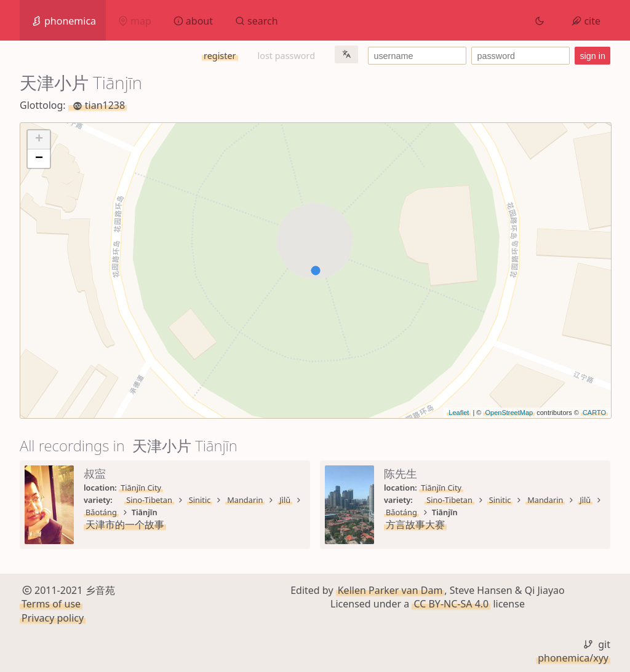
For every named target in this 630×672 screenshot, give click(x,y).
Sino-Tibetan (149, 500)
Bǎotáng (101, 512)
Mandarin (245, 500)
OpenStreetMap (509, 413)
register (220, 56)
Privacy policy (53, 618)
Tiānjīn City (141, 488)
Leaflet (459, 413)
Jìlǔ (285, 500)
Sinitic (200, 500)
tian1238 (98, 105)
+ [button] (39, 140)
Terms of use (51, 604)
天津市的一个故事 (125, 524)
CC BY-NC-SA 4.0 (451, 604)
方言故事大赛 (415, 524)
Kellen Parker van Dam (390, 590)
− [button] (39, 159)
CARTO (594, 413)
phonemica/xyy (573, 658)
